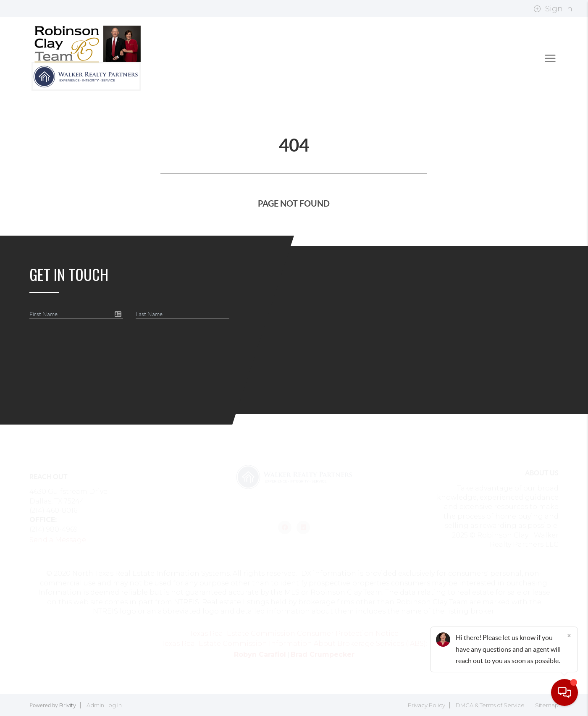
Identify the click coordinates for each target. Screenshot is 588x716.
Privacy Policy (427, 705)
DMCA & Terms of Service (490, 705)
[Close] (569, 635)
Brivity (68, 705)
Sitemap (547, 705)
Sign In (553, 9)
